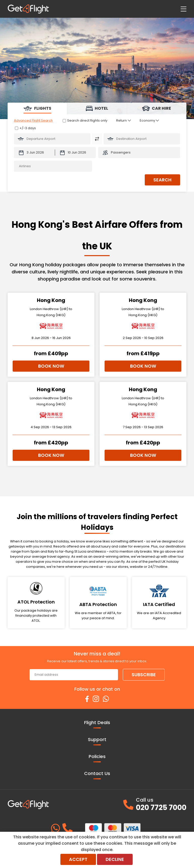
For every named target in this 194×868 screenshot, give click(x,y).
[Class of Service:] (149, 120)
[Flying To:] (142, 139)
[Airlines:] (53, 166)
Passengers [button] (121, 152)
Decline (115, 859)
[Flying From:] (52, 139)
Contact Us (97, 775)
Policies (97, 758)
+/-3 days (28, 128)
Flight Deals (97, 724)
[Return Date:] (75, 153)
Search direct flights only (87, 120)
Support (97, 741)
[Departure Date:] (34, 153)
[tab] (37, 108)
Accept (78, 859)
